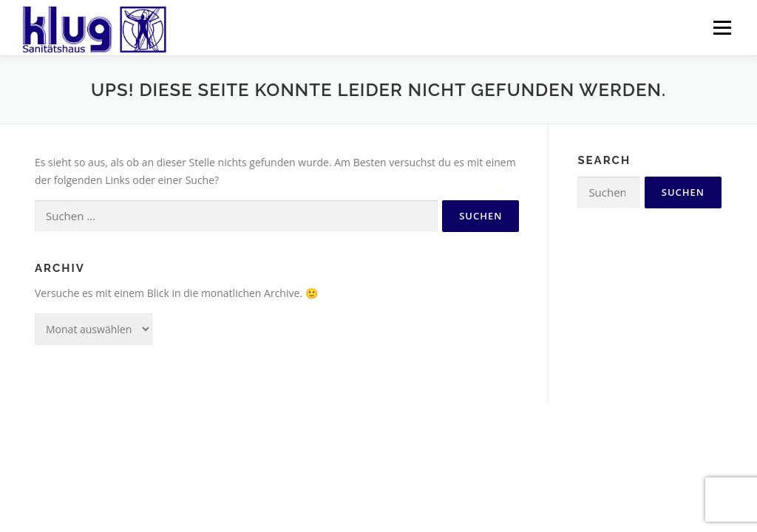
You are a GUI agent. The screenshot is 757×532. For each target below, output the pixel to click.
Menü (722, 28)
